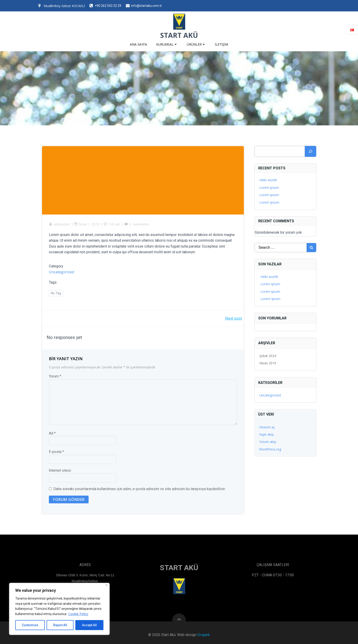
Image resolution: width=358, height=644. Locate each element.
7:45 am (112, 224)
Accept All (89, 625)
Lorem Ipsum (269, 202)
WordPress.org (270, 449)
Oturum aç (267, 427)
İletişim (221, 44)
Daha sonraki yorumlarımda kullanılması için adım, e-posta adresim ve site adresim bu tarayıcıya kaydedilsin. (140, 489)
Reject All (60, 625)
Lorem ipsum (269, 188)
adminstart (59, 224)
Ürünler (196, 44)
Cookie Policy (78, 614)
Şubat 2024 (268, 356)
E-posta (56, 452)
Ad (52, 433)
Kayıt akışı (266, 434)
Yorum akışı (268, 442)
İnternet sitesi (60, 470)
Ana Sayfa (138, 44)
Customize (30, 625)
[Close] (107, 585)
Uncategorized (61, 272)
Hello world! (268, 180)
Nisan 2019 (268, 363)
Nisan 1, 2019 (87, 224)
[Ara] (311, 151)
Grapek (204, 635)
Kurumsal (167, 44)
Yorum (55, 376)
